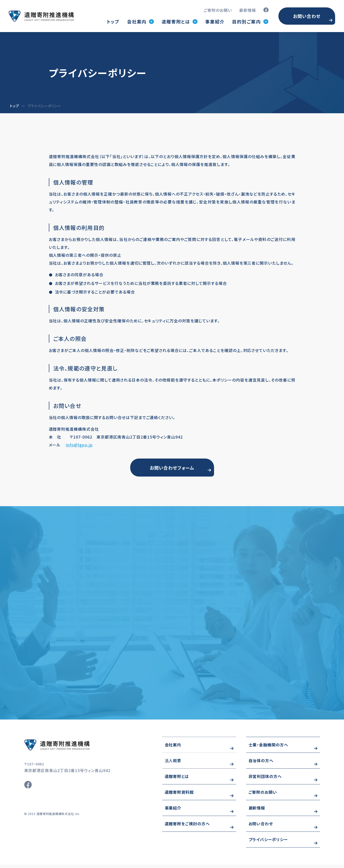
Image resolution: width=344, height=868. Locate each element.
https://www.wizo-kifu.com (71, 748)
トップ (113, 21)
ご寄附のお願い (218, 10)
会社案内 (173, 748)
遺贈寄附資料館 (179, 795)
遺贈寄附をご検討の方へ (187, 827)
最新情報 (248, 10)
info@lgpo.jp (79, 445)
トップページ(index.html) (41, 16)
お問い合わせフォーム (172, 468)
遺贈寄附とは (177, 779)
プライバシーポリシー (268, 843)
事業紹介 (215, 21)
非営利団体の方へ (265, 779)
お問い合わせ (307, 16)
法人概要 (173, 764)
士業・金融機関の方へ (269, 748)
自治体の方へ (261, 764)
